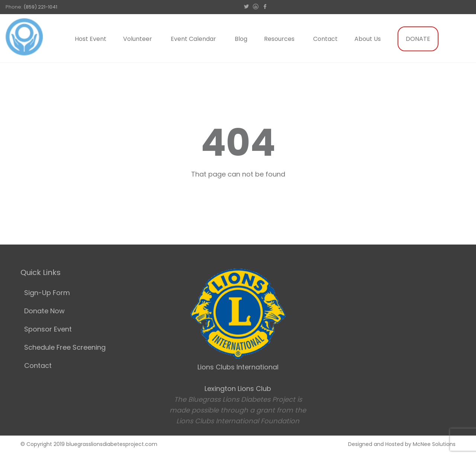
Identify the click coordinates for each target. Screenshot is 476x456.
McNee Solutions (434, 444)
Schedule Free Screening (65, 347)
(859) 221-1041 (40, 7)
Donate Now (44, 311)
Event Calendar (193, 39)
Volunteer (138, 39)
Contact (325, 39)
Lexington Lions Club (238, 389)
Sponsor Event (48, 329)
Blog (241, 39)
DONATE (418, 39)
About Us (368, 39)
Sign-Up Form (47, 293)
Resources (279, 39)
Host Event (91, 39)
